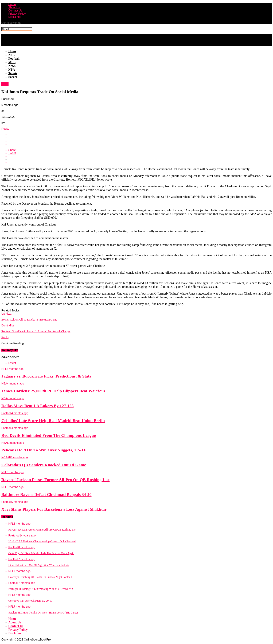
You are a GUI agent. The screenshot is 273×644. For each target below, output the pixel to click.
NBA (12, 70)
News (12, 66)
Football (14, 59)
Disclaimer (15, 17)
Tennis (13, 73)
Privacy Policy (17, 14)
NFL (11, 55)
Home (12, 4)
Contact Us (15, 11)
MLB (12, 62)
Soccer (13, 77)
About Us (14, 7)
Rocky (5, 129)
